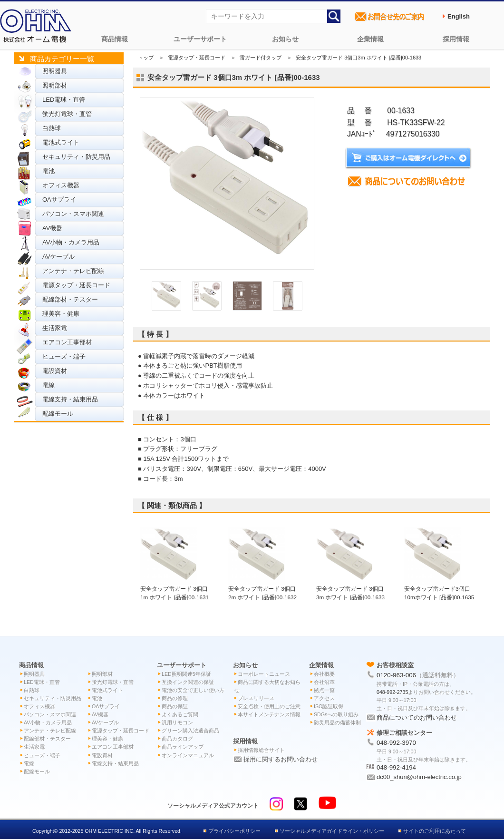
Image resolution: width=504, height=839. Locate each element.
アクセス (324, 698)
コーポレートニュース (264, 674)
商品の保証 (175, 706)
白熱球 (52, 128)
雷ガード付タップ (261, 58)
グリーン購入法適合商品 (190, 731)
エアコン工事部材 (67, 342)
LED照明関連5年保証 (186, 674)
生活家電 (55, 328)
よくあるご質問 (180, 714)
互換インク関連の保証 (188, 682)
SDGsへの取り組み (336, 714)
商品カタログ (177, 739)
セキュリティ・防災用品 (76, 157)
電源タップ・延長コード (76, 285)
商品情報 (115, 39)
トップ (146, 58)
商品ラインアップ (183, 747)
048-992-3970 (396, 743)
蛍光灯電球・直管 (67, 114)
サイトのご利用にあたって (435, 831)
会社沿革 (324, 682)
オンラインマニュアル (188, 755)
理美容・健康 (61, 314)
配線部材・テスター (70, 299)
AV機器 (52, 228)
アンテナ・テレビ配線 (73, 271)
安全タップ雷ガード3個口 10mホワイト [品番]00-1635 (439, 588)
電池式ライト (61, 142)
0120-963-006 (396, 675)
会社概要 (324, 674)
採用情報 (456, 39)
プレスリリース (256, 698)
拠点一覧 (324, 690)
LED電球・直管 (64, 100)
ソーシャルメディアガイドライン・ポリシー (332, 831)
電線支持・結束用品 (70, 399)
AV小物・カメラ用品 (71, 242)
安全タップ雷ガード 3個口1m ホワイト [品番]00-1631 (174, 588)
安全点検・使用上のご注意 (269, 706)
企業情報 (370, 39)
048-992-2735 (392, 692)
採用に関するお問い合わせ (281, 759)
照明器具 (55, 71)
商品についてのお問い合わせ (417, 717)
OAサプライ (59, 200)
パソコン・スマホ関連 (73, 214)
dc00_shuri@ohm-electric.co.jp (419, 777)
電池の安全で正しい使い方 (193, 690)
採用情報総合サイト (261, 750)
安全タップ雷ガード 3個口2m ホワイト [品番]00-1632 (262, 588)
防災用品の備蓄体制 (337, 722)
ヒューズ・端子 (64, 356)
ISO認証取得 (329, 706)
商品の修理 (175, 698)
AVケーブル (58, 257)
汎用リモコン (177, 722)
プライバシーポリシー (234, 831)
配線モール (58, 414)
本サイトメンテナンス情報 (269, 714)
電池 (48, 171)
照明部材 (55, 85)
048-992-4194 (396, 767)
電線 (48, 385)
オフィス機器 (61, 185)
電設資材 (55, 371)
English (459, 16)
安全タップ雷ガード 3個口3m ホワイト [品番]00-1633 (350, 588)
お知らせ (285, 39)
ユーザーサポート (200, 39)
